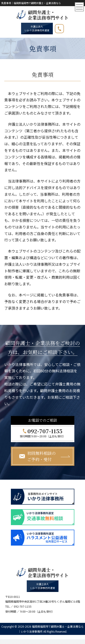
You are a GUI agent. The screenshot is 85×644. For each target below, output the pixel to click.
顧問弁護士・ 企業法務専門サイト (48, 15)
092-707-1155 (64, 28)
